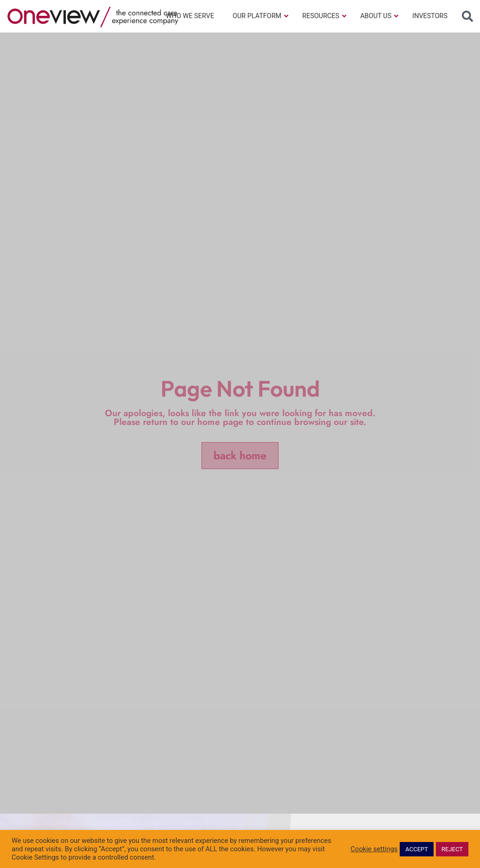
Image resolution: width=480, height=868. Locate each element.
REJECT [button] (452, 849)
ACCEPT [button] (417, 849)
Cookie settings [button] (374, 849)
